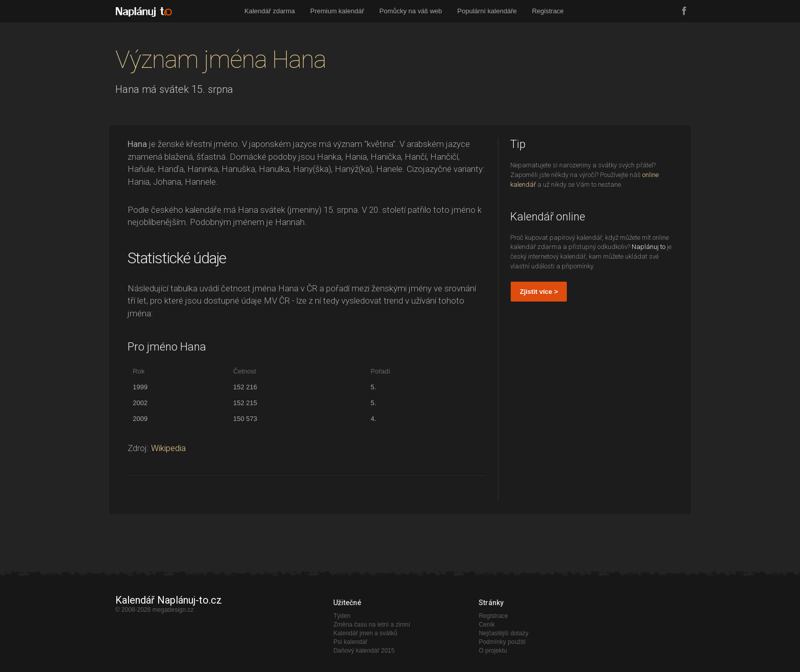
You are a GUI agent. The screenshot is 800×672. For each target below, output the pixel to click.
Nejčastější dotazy (503, 633)
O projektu (493, 651)
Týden (342, 616)
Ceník (486, 625)
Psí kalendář (350, 642)
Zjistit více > (539, 292)
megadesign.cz (173, 610)
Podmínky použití (502, 642)
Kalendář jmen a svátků (365, 633)
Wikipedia (168, 448)
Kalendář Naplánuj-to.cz (169, 600)
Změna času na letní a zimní (372, 625)
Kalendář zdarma (270, 11)
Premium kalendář (337, 11)
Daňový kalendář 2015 (364, 651)
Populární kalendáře (487, 11)
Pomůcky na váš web (411, 11)
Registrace (548, 11)
